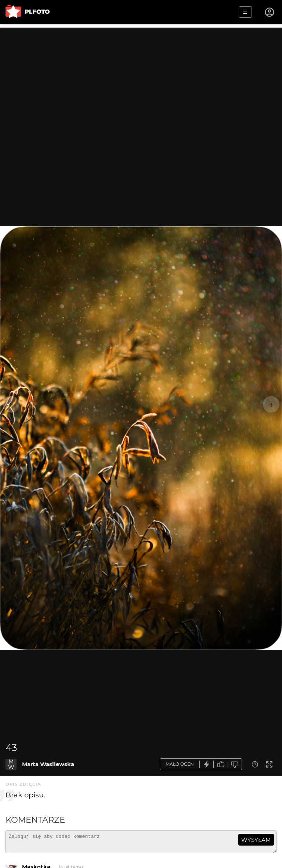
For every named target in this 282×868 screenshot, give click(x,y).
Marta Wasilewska (48, 764)
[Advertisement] (141, 79)
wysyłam (256, 840)
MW (11, 764)
